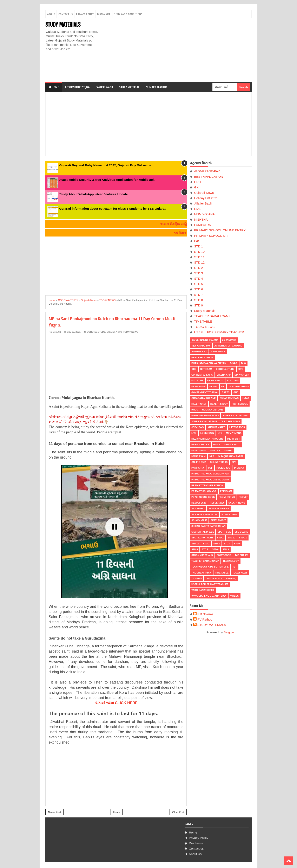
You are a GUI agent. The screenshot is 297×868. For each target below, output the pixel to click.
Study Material (129, 87)
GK (196, 187)
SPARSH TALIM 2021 (203, 532)
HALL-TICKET (199, 404)
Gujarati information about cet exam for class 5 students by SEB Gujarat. (113, 209)
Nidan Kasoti (232, 445)
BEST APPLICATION (209, 177)
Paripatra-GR (104, 87)
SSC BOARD (241, 532)
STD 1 (199, 246)
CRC (197, 182)
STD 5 (199, 284)
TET (235, 567)
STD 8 (199, 300)
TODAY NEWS (131, 332)
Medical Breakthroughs (207, 439)
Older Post (178, 812)
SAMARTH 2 (198, 509)
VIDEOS (235, 596)
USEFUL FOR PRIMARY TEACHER (219, 332)
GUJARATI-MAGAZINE (204, 398)
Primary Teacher (156, 87)
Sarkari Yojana (219, 509)
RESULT (243, 497)
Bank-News (218, 351)
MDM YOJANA (204, 214)
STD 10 (199, 252)
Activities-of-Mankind (228, 346)
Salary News (237, 503)
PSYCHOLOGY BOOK (203, 497)
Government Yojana (205, 340)
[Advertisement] (177, 50)
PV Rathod (205, 619)
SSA (228, 532)
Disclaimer (104, 14)
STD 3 (199, 273)
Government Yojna (77, 87)
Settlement (218, 520)
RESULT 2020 (199, 503)
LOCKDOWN (207, 433)
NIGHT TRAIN (199, 451)
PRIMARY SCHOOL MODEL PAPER (210, 474)
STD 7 (199, 295)
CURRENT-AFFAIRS (202, 375)
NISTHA (228, 451)
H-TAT (246, 398)
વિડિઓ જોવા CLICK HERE (116, 703)
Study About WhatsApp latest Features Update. (94, 194)
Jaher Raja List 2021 (204, 421)
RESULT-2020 (217, 503)
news (217, 445)
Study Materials (205, 311)
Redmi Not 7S (227, 497)
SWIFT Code (224, 555)
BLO (243, 363)
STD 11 (199, 257)
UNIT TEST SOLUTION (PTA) (221, 578)
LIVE (197, 209)
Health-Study (219, 404)
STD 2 (199, 268)
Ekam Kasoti (215, 381)
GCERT (213, 387)
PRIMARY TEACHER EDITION (207, 485)
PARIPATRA (203, 225)
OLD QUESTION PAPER (231, 456)
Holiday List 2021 (206, 198)
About (51, 14)
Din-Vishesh (242, 375)
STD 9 (199, 305)
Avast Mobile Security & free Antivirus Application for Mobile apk (107, 180)
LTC (220, 433)
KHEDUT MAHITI (216, 427)
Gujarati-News (114, 332)
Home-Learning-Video (205, 415)
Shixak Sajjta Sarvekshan (208, 526)
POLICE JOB (223, 468)
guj (236, 392)
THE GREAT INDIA (201, 573)
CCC (194, 369)
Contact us (196, 848)
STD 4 (199, 278)
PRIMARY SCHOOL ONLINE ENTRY (220, 230)
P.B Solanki (205, 614)
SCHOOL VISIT (229, 514)
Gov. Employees (239, 387)
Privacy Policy (85, 14)
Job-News (197, 427)
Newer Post (54, 812)
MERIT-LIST (234, 439)
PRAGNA (239, 468)
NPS (212, 456)
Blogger (229, 632)
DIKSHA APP (224, 375)
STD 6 (199, 289)
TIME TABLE (203, 321)
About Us (195, 854)
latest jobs (237, 427)
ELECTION (233, 381)
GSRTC (226, 392)
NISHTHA (201, 219)
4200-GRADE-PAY (207, 171)
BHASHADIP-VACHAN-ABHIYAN (209, 363)
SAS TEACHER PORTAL (204, 514)
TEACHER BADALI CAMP (212, 316)
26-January (229, 340)
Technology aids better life (210, 567)
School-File (199, 520)
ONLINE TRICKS (219, 462)
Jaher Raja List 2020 (235, 415)
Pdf (196, 241)
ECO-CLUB (197, 381)
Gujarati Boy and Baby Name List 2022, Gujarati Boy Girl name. (106, 165)
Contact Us (65, 14)
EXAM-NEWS (198, 387)
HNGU (195, 410)
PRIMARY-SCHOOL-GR (211, 236)
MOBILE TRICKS (200, 445)
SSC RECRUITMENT (202, 538)
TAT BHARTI (242, 555)
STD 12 (199, 262)
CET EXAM (206, 369)
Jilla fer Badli (203, 203)
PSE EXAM (226, 491)
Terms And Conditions (128, 14)
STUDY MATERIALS (63, 25)
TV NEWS (197, 578)
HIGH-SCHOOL (240, 404)
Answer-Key (199, 351)
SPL (220, 532)
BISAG (234, 363)
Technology (231, 561)
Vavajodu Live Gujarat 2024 (209, 596)
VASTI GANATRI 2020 (203, 590)
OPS (234, 462)
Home (54, 87)
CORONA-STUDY (96, 332)
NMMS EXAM (198, 456)
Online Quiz (199, 462)
